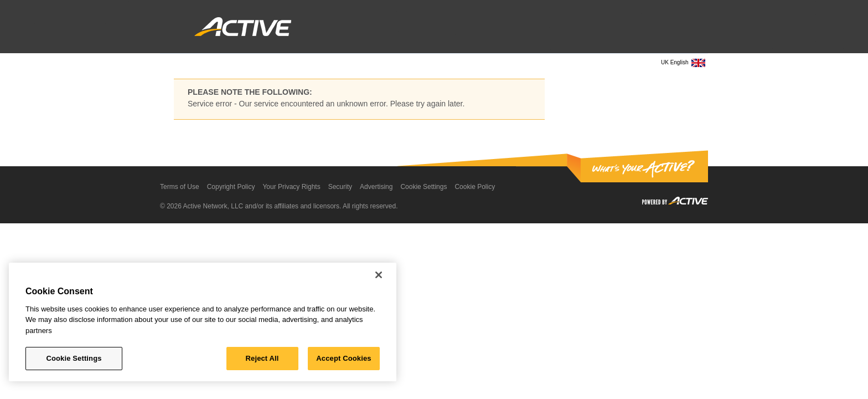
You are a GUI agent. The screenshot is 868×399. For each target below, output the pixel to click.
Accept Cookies (343, 358)
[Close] (379, 275)
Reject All (262, 358)
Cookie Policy (475, 187)
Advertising (376, 187)
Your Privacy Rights (291, 187)
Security (340, 187)
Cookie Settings (423, 187)
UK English (683, 63)
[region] (203, 322)
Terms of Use (180, 187)
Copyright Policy (231, 187)
